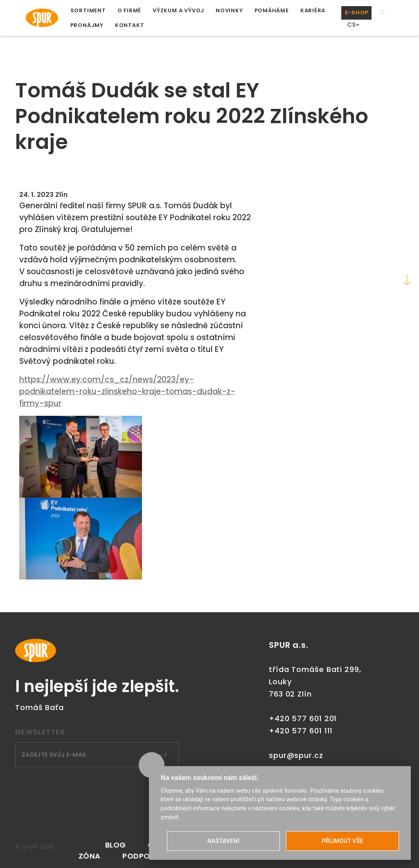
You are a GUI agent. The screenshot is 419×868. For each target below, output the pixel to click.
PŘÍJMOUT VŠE (342, 841)
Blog (115, 845)
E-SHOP (357, 12)
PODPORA (141, 856)
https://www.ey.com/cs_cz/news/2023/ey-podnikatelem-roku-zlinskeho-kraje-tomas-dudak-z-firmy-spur (127, 391)
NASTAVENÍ (223, 841)
